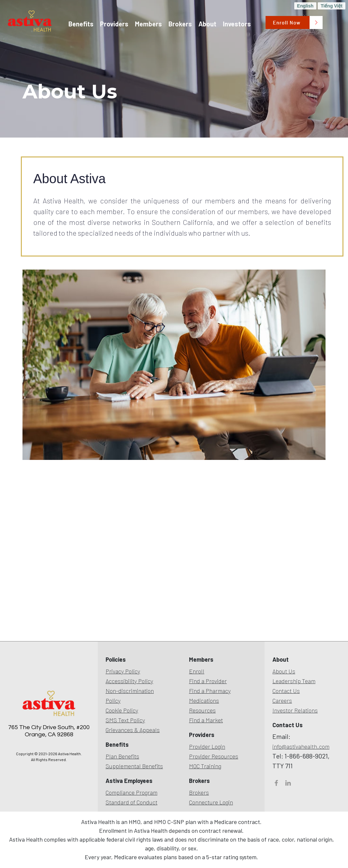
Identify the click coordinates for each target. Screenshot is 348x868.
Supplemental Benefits (134, 766)
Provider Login (207, 746)
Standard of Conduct (131, 802)
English (305, 6)
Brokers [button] (180, 24)
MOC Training (205, 766)
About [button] (207, 24)
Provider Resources (214, 756)
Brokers (199, 792)
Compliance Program (131, 792)
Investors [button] (237, 24)
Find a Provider (208, 681)
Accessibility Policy (129, 681)
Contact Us (286, 691)
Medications (204, 700)
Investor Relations (295, 710)
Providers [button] (114, 24)
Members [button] (148, 24)
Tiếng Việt (332, 6)
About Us (284, 671)
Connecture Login (211, 802)
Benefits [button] (81, 24)
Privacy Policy (123, 671)
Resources (202, 710)
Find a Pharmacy (210, 691)
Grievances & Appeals (133, 730)
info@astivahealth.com (301, 746)
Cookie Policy (122, 710)
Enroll (197, 671)
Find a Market (206, 720)
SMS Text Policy (125, 720)
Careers (282, 700)
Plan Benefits (122, 756)
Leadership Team (294, 681)
